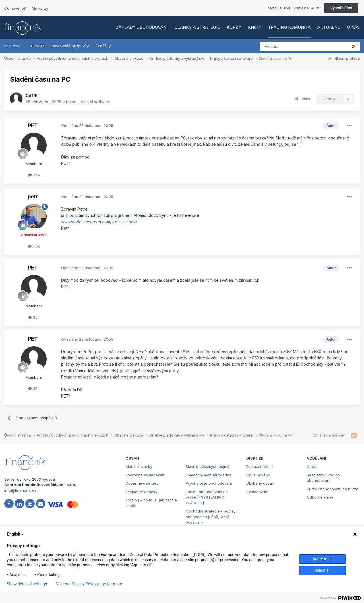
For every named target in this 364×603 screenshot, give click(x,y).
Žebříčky (103, 46)
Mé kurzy (40, 8)
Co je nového (258, 475)
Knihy (255, 27)
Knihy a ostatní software (88, 102)
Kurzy (234, 27)
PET (36, 95)
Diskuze (38, 46)
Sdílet (303, 99)
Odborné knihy (320, 497)
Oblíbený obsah (260, 483)
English (16, 534)
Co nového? (15, 8)
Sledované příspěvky (70, 46)
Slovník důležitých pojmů (208, 466)
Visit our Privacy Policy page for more (89, 584)
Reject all (323, 570)
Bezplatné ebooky (141, 492)
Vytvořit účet (341, 8)
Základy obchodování (142, 27)
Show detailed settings (27, 584)
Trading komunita (289, 27)
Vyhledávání (257, 492)
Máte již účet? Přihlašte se (293, 8)
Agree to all (322, 559)
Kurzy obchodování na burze (333, 489)
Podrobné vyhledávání (145, 475)
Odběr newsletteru (142, 483)
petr (33, 196)
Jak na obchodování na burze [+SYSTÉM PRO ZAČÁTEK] (207, 497)
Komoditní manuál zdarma (209, 475)
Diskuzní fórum (259, 466)
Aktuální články (139, 466)
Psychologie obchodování (209, 483)
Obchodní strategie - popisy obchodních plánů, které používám (211, 517)
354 (34, 175)
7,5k (34, 246)
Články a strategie (197, 27)
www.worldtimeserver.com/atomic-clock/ (99, 222)
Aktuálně (329, 27)
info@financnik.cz (20, 490)
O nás (353, 27)
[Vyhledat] (288, 47)
